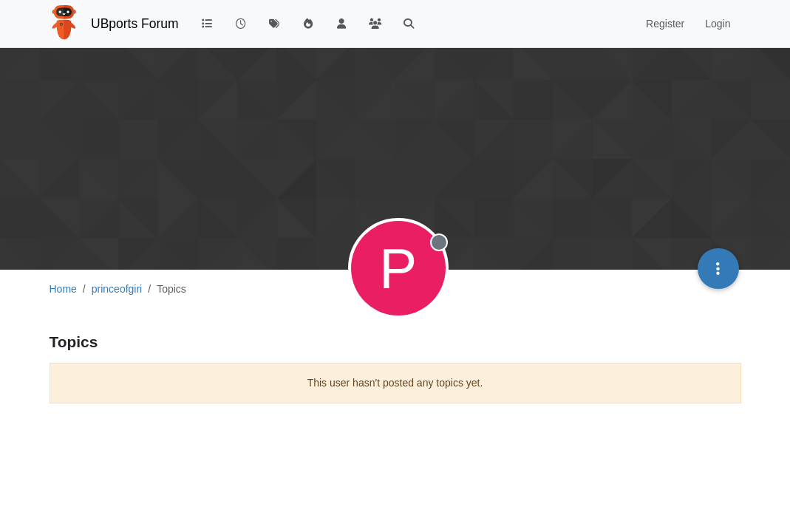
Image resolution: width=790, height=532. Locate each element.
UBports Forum (135, 24)
